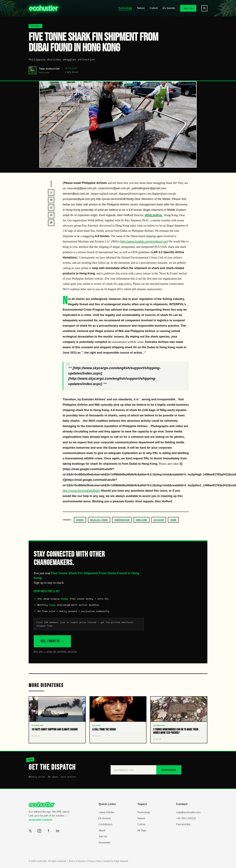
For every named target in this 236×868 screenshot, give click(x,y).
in (58, 831)
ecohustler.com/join (40, 820)
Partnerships (183, 824)
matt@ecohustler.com (188, 812)
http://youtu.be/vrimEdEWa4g (81, 491)
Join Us (188, 8)
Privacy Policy (94, 861)
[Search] (204, 8)
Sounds (169, 8)
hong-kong (142, 520)
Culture (154, 8)
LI (51, 208)
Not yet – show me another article (55, 651)
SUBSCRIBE (169, 770)
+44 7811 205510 (186, 818)
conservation (122, 520)
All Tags (142, 830)
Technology (125, 8)
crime (173, 520)
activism (159, 520)
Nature (141, 8)
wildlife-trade (99, 520)
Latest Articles (107, 812)
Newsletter (105, 843)
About (102, 830)
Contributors (105, 824)
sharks (80, 520)
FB (51, 200)
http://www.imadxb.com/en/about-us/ (144, 241)
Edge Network (121, 861)
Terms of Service (77, 861)
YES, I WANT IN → (52, 641)
